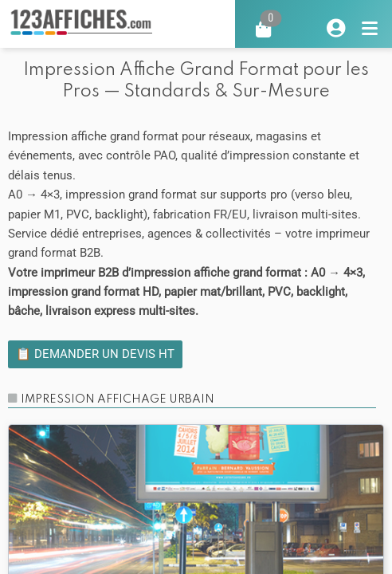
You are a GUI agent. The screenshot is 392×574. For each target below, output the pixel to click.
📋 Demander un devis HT (95, 354)
